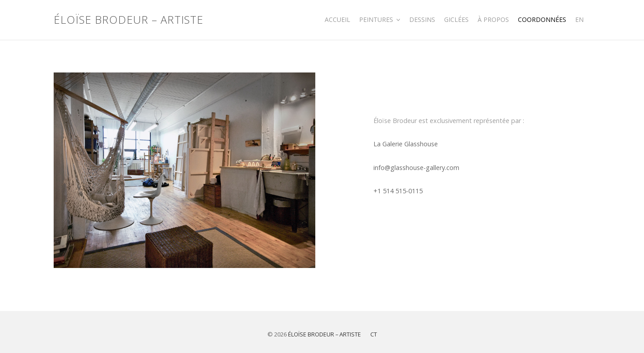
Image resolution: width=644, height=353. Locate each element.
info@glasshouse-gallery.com (416, 168)
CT (374, 334)
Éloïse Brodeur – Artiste (129, 20)
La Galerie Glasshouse (406, 144)
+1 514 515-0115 (398, 191)
